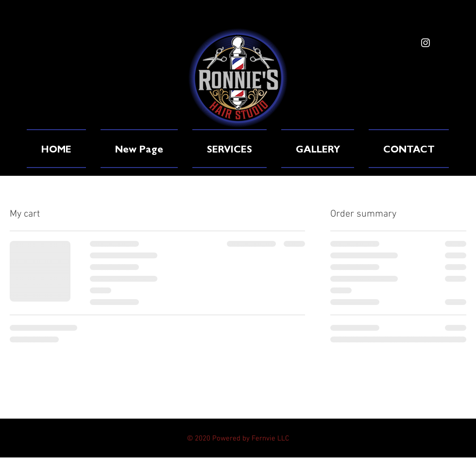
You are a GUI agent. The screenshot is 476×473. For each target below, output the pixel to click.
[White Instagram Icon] (425, 43)
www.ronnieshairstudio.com (106, 96)
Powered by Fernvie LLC (251, 439)
